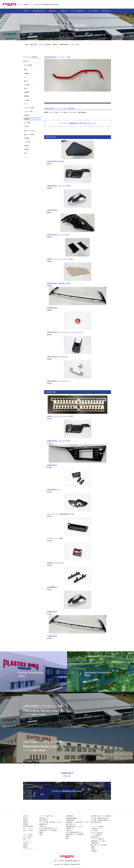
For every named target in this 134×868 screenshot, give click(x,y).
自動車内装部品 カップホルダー (58, 357)
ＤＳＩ (26, 104)
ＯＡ (26, 77)
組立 (26, 153)
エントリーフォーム (28, 849)
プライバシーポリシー (29, 828)
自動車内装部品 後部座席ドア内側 (59, 283)
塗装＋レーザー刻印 (30, 131)
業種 (25, 69)
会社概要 (25, 820)
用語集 (41, 832)
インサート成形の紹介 (96, 835)
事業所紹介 (26, 824)
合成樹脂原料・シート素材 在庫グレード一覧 (77, 822)
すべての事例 (28, 65)
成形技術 (27, 96)
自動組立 (27, 149)
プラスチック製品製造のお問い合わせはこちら (78, 123)
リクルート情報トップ (29, 837)
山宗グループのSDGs (28, 830)
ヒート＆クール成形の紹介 (97, 839)
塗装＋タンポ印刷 (29, 134)
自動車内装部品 (52, 465)
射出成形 (27, 119)
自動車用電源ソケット (54, 490)
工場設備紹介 (94, 851)
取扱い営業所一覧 (44, 820)
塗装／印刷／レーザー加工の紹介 (99, 845)
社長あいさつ (26, 818)
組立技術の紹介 (95, 843)
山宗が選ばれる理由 (28, 826)
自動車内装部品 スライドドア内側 (59, 186)
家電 (26, 81)
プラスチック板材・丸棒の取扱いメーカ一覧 (50, 822)
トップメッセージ (27, 841)
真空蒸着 (27, 138)
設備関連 (27, 92)
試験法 (41, 834)
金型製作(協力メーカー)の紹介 (98, 841)
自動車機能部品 (52, 587)
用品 (26, 89)
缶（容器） (27, 85)
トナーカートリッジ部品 (55, 538)
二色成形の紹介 (95, 829)
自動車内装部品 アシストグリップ (59, 381)
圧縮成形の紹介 (95, 837)
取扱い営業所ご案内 (96, 822)
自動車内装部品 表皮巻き (56, 161)
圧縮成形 (27, 115)
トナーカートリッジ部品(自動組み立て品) (60, 514)
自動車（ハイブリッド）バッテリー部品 (60, 259)
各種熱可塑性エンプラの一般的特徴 (48, 830)
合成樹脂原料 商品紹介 (71, 818)
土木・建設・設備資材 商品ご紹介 (99, 818)
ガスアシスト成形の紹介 (97, 833)
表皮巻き (27, 146)
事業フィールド (27, 839)
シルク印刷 (27, 142)
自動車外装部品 (52, 210)
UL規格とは (42, 826)
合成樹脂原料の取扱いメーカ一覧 (74, 826)
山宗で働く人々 (27, 843)
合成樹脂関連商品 (70, 820)
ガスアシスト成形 (29, 108)
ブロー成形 (27, 123)
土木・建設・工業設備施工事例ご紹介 (100, 820)
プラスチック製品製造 (45, 44)
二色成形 (27, 100)
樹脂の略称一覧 (43, 824)
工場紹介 (93, 849)
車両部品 (27, 74)
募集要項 (25, 847)
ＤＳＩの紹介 (94, 831)
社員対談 (25, 845)
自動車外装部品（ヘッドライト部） (59, 235)
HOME (27, 44)
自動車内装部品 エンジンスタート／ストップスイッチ (65, 332)
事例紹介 (93, 847)
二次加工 (27, 126)
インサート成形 (28, 111)
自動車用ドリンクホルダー (56, 563)
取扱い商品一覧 (43, 818)
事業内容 (25, 822)
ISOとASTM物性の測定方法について (48, 828)
